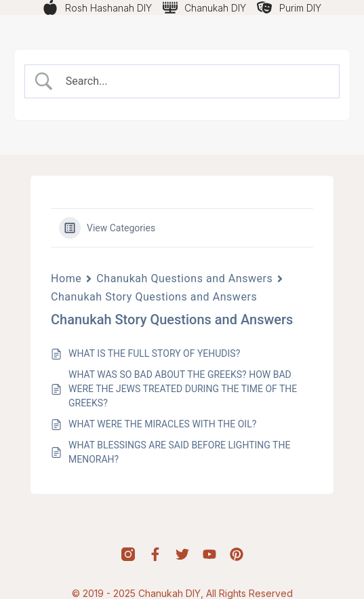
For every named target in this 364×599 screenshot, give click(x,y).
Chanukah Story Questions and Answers (154, 297)
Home (66, 278)
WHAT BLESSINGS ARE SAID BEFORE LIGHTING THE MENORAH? (179, 452)
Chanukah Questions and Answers (184, 278)
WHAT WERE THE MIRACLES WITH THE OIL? (162, 424)
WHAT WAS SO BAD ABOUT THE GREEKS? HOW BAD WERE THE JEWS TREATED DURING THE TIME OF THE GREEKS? (183, 389)
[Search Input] (194, 81)
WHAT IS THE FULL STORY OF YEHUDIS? (154, 353)
